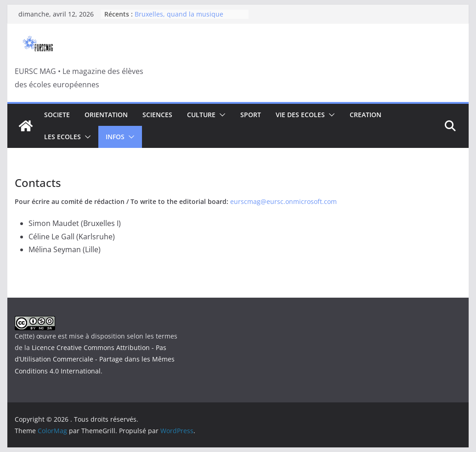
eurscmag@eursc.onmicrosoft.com (283, 201)
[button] (221, 115)
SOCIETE (57, 115)
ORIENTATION (106, 115)
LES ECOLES (62, 137)
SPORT (251, 115)
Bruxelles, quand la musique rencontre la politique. (179, 19)
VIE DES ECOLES (300, 115)
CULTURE (201, 115)
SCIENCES (157, 115)
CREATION (365, 115)
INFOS (115, 137)
